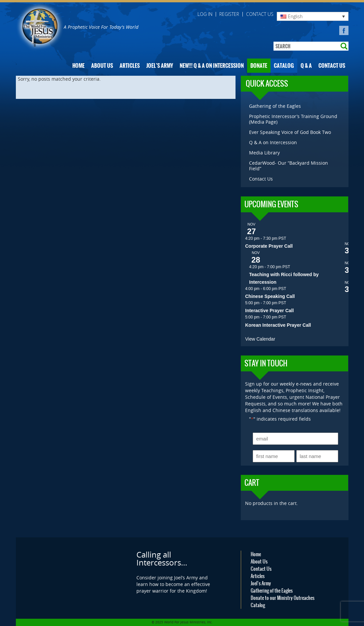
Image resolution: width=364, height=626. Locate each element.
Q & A (306, 66)
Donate (259, 66)
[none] (313, 16)
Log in (205, 14)
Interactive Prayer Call (269, 311)
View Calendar (260, 339)
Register (229, 14)
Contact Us (260, 14)
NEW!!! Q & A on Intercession (212, 66)
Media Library (264, 153)
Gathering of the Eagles (275, 106)
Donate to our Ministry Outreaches (283, 598)
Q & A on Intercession (273, 142)
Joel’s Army (160, 66)
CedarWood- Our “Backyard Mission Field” (289, 166)
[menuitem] (313, 16)
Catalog (284, 66)
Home (78, 66)
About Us (102, 66)
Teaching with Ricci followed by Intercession (284, 278)
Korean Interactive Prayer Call (278, 325)
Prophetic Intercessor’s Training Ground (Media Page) (293, 119)
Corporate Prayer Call (269, 246)
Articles (130, 66)
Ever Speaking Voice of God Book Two (290, 132)
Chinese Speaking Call (270, 296)
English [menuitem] (295, 16)
